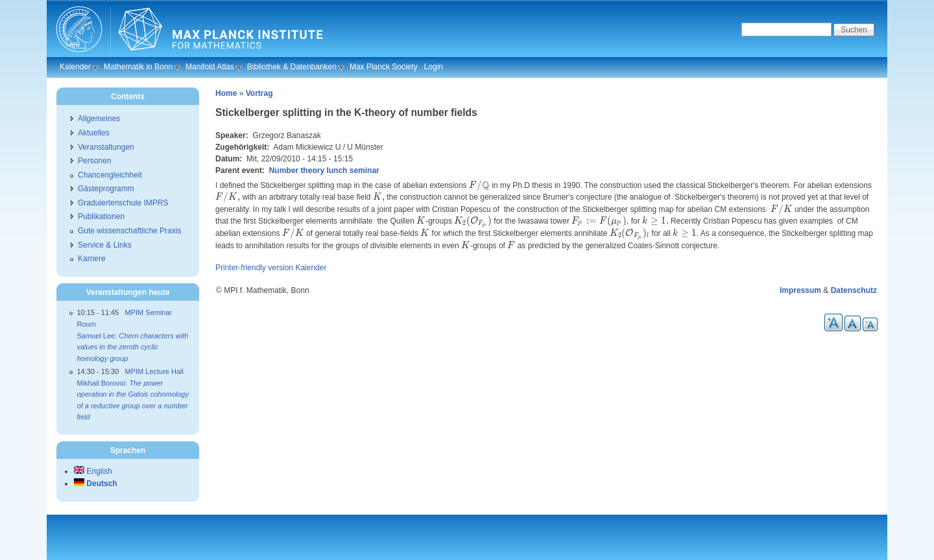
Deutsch (96, 484)
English (93, 471)
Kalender (75, 67)
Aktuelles (94, 133)
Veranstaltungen (106, 147)
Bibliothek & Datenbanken (292, 67)
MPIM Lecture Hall (154, 371)
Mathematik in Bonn (138, 67)
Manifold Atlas (210, 67)
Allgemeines (99, 119)
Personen (94, 161)
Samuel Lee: (133, 347)
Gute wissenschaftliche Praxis (129, 231)
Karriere (92, 259)
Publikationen (101, 216)
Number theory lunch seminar (324, 170)
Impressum (800, 290)
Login (434, 67)
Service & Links (105, 245)
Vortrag (259, 93)
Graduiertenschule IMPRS (123, 203)
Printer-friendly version (254, 268)
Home (226, 93)
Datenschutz (854, 290)
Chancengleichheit (110, 175)
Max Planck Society (384, 67)
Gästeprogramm (106, 189)
